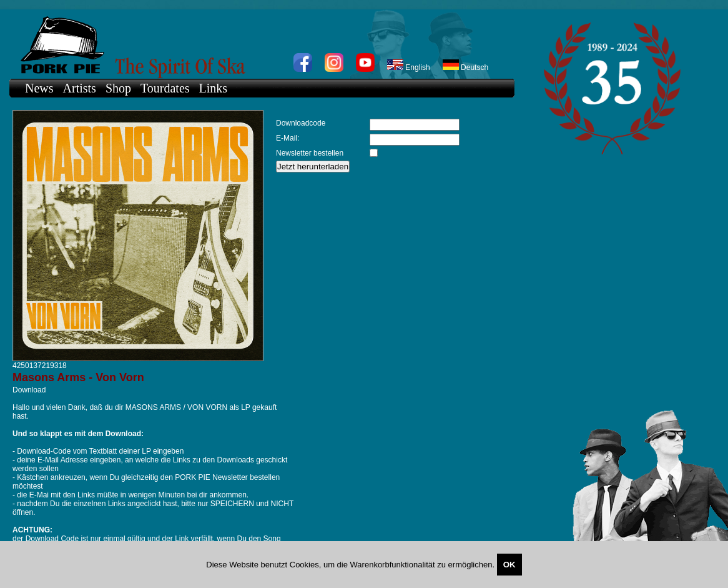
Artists (80, 88)
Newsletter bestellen (310, 153)
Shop (118, 88)
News (39, 88)
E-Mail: (288, 138)
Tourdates (165, 88)
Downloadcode (301, 123)
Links (214, 88)
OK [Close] (509, 565)
